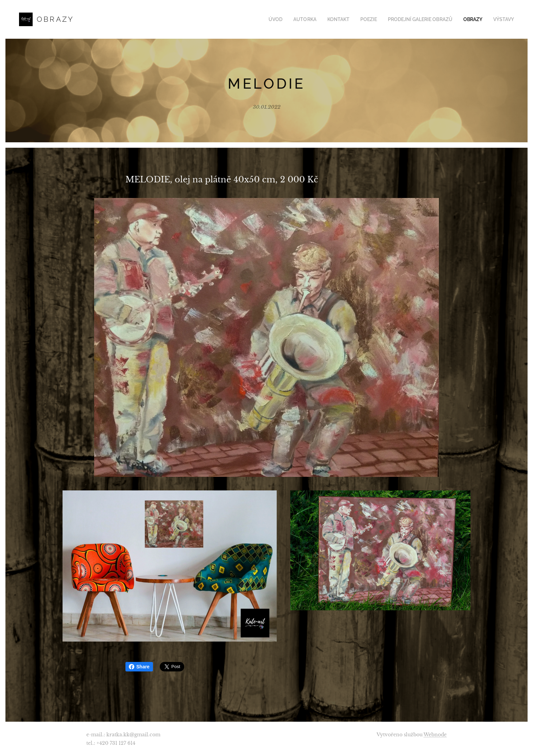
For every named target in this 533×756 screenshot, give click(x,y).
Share (139, 667)
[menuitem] (289, 19)
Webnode (435, 735)
